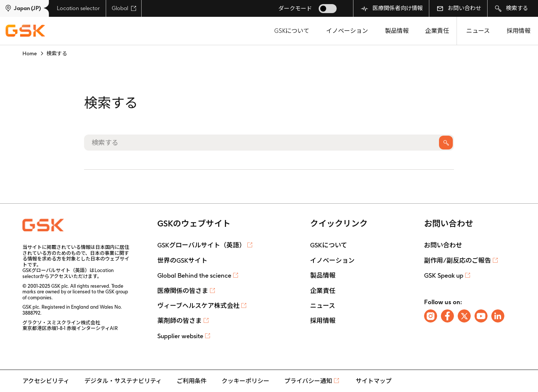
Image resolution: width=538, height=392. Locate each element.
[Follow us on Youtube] (481, 316)
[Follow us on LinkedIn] (498, 316)
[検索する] (269, 143)
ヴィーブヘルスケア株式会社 (198, 306)
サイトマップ (374, 381)
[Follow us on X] (464, 316)
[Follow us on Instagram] (431, 316)
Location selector (78, 8)
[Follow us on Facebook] (447, 316)
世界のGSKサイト (182, 260)
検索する (512, 8)
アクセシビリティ (46, 381)
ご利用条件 (192, 381)
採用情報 (519, 31)
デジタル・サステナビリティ (123, 381)
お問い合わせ (459, 8)
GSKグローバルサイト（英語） (201, 245)
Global (124, 8)
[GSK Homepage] (25, 31)
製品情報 (397, 31)
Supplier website (180, 336)
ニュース (478, 31)
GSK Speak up (444, 275)
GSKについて (292, 31)
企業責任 (437, 31)
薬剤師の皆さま (180, 321)
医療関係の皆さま (183, 291)
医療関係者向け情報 (392, 8)
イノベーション (347, 31)
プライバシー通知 (308, 381)
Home (30, 53)
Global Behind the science (194, 275)
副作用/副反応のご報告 (457, 260)
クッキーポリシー (245, 381)
